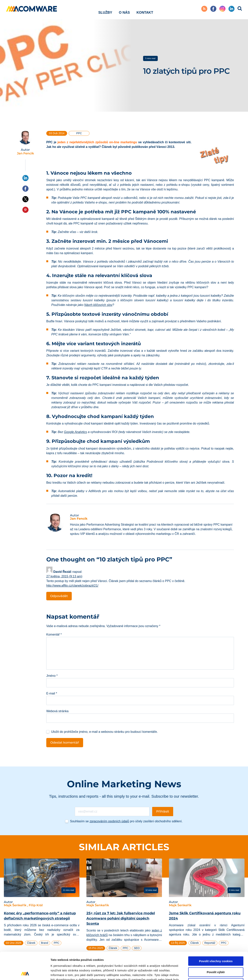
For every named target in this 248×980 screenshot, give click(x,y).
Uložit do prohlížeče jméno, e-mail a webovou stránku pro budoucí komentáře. (104, 732)
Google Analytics (75, 432)
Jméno (52, 676)
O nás (124, 9)
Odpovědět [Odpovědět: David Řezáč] (59, 596)
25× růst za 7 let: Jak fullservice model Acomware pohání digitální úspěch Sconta (121, 918)
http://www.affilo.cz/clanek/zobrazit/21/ (72, 586)
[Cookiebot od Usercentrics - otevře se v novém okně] (25, 972)
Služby (105, 9)
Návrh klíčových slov (98, 305)
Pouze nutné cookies (216, 955)
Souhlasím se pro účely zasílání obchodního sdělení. (126, 821)
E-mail (52, 693)
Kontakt (145, 9)
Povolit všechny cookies (216, 934)
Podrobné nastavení (207, 972)
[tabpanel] (42, 904)
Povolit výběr (216, 945)
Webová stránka (57, 711)
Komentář (54, 634)
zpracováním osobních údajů (109, 821)
